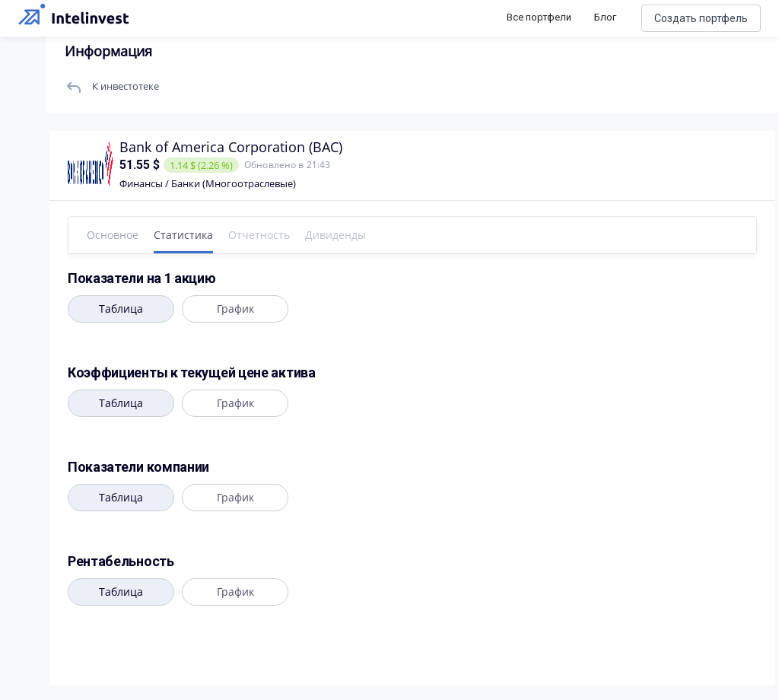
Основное (113, 235)
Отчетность (259, 235)
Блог (605, 17)
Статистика (183, 235)
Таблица (121, 309)
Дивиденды (335, 235)
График (235, 309)
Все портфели (539, 17)
